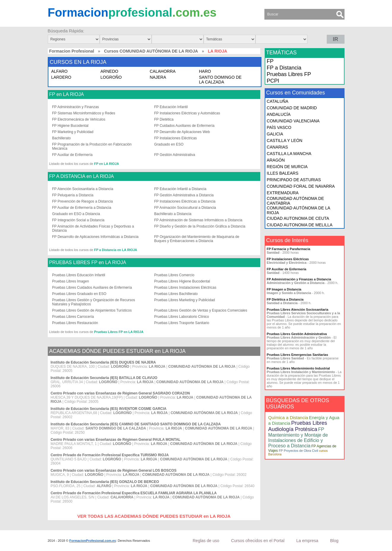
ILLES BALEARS (283, 173)
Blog (334, 541)
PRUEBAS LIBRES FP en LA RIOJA (88, 263)
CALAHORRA (163, 71)
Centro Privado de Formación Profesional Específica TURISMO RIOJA (110, 455)
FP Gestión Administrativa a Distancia (184, 195)
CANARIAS (277, 147)
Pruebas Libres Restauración (75, 323)
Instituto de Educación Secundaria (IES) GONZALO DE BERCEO (105, 482)
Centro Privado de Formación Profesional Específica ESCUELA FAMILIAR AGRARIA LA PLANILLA (134, 493)
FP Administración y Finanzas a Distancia (299, 279)
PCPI (273, 81)
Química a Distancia (288, 417)
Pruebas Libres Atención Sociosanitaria (297, 310)
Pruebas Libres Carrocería (73, 317)
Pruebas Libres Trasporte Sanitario (182, 323)
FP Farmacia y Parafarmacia (289, 249)
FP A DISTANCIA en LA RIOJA (82, 176)
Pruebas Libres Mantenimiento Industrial (298, 368)
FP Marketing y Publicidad (73, 132)
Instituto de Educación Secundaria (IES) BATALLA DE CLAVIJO (104, 378)
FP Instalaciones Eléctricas (176, 138)
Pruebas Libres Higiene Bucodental (182, 281)
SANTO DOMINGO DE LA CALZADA (220, 80)
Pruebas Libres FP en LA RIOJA (119, 332)
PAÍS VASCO (279, 127)
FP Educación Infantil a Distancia (180, 189)
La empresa (307, 541)
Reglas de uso (206, 541)
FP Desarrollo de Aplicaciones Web (182, 132)
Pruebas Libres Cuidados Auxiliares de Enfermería (92, 288)
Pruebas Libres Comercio (174, 275)
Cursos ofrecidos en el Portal (258, 541)
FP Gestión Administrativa (175, 155)
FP (270, 61)
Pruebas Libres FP (289, 74)
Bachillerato (62, 138)
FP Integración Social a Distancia (78, 220)
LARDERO (61, 77)
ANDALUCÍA (279, 114)
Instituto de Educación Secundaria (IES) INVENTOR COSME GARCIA (109, 409)
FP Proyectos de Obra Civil (298, 451)
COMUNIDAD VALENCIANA (293, 121)
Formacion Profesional (72, 51)
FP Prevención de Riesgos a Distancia (83, 201)
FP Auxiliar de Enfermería (73, 155)
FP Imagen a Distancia (284, 289)
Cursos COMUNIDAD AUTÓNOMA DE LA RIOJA (151, 51)
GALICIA (275, 134)
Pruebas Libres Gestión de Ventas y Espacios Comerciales (201, 310)
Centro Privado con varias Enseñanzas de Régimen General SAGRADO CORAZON (120, 393)
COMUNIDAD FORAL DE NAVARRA (301, 186)
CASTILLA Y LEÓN (285, 140)
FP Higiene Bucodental (70, 126)
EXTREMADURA (283, 193)
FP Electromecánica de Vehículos (79, 119)
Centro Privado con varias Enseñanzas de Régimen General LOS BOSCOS (114, 471)
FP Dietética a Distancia (285, 299)
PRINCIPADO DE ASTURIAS (294, 180)
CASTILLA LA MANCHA (289, 154)
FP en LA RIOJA (67, 94)
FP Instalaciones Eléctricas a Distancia (185, 201)
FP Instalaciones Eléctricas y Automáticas (187, 113)
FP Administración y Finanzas (76, 107)
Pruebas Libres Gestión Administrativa (297, 334)
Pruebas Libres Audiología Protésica (298, 426)
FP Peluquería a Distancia (73, 195)
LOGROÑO (111, 77)
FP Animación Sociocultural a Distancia (185, 208)
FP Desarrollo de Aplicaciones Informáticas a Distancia (95, 237)
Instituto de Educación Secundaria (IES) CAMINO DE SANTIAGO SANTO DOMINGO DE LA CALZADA (136, 424)
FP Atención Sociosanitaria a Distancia (83, 189)
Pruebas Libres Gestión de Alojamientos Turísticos (92, 310)
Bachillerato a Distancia (173, 214)
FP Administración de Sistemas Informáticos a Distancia (198, 220)
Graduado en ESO (169, 144)
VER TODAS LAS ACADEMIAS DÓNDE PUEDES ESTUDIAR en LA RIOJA (154, 516)
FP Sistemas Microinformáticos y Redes (84, 113)
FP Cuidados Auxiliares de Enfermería (184, 126)
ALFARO (59, 71)
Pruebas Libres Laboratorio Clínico (182, 317)
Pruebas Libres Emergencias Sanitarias (297, 355)
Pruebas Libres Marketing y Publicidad (185, 300)
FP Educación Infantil (171, 107)
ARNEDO (109, 71)
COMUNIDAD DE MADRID (292, 108)
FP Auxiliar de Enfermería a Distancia (82, 208)
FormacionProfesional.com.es (92, 541)
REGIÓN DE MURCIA (287, 167)
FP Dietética (164, 119)
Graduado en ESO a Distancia (76, 214)
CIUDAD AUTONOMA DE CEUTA (298, 218)
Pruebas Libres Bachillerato (176, 294)
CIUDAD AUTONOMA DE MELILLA (300, 225)
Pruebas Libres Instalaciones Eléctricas (185, 288)
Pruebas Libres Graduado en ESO (79, 294)
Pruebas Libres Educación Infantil (79, 275)
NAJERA (158, 77)
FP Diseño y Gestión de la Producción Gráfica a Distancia (200, 226)
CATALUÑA (278, 101)
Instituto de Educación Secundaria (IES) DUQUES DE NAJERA (103, 362)
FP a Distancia (284, 68)
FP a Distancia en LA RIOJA (116, 250)
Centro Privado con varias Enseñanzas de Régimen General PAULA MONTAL (116, 440)
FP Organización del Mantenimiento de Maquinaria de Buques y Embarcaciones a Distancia (197, 239)
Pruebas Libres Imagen (71, 281)
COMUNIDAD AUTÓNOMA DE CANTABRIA (295, 201)
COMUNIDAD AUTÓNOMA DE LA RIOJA (298, 210)
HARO (205, 71)
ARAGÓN (276, 160)
